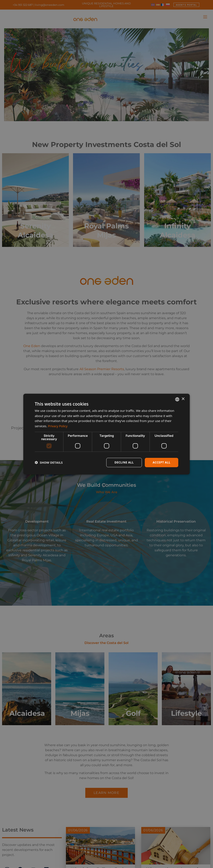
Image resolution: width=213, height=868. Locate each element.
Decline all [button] (124, 462)
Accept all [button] (162, 462)
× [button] (183, 399)
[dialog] (106, 434)
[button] (49, 462)
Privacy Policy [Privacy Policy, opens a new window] (58, 426)
